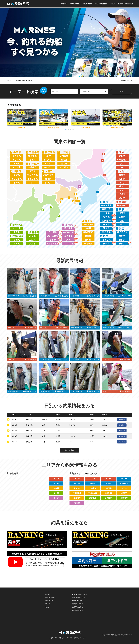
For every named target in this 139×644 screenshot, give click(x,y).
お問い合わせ (70, 638)
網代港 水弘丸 (54, 128)
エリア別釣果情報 (101, 4)
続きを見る (69, 450)
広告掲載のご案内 (78, 610)
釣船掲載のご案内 (78, 607)
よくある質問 (53, 638)
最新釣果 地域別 (50, 598)
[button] (130, 119)
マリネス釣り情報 (114, 635)
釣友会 (113, 4)
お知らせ (48, 594)
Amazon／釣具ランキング (80, 594)
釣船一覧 (64, 4)
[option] (69, 42)
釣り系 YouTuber (77, 601)
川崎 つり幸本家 (117, 128)
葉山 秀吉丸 (85, 128)
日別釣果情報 (87, 4)
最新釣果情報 (75, 4)
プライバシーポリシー (82, 638)
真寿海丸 (22, 128)
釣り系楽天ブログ (78, 604)
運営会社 (61, 638)
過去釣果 (122, 419)
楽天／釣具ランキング (79, 598)
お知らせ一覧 (125, 80)
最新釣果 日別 (49, 601)
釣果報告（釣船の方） (126, 4)
